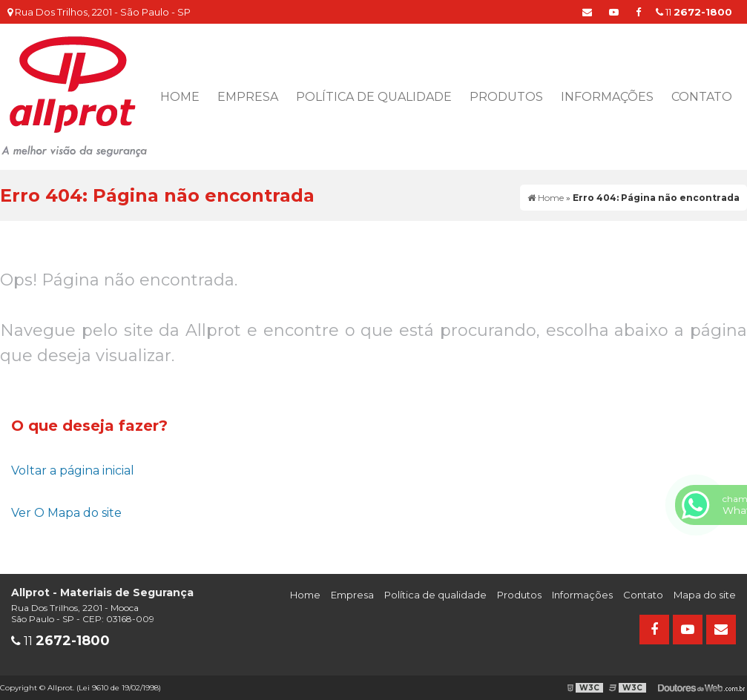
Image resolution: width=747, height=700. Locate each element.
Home (180, 97)
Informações (607, 97)
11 (694, 12)
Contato (702, 97)
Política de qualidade (374, 97)
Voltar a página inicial (73, 470)
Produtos (506, 97)
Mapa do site (705, 595)
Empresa (248, 97)
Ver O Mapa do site (66, 513)
